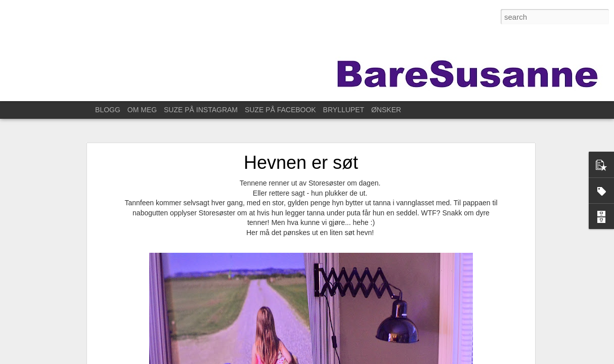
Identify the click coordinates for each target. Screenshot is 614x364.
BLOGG (108, 110)
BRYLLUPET (344, 110)
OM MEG (142, 110)
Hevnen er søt (301, 154)
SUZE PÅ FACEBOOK (280, 110)
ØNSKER (386, 110)
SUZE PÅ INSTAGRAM (201, 110)
